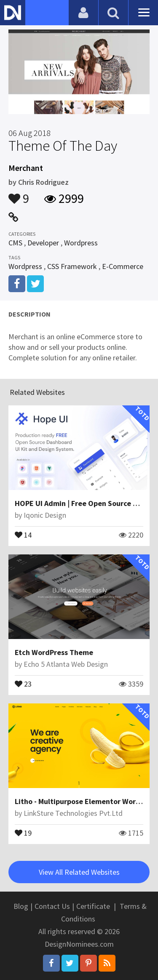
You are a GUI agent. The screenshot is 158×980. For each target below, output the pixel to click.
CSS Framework (72, 266)
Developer (43, 243)
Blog (21, 906)
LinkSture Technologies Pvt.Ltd (73, 813)
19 (23, 832)
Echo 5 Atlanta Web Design (66, 664)
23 (23, 683)
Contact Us (52, 906)
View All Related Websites (79, 872)
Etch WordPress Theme (54, 652)
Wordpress (81, 243)
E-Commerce (123, 266)
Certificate (93, 906)
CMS (15, 243)
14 (23, 534)
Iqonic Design (45, 515)
